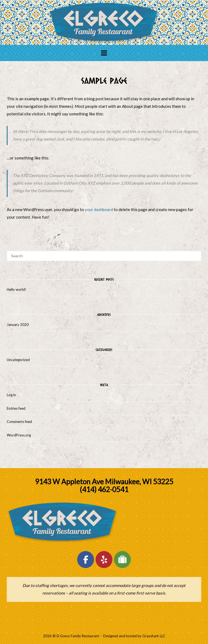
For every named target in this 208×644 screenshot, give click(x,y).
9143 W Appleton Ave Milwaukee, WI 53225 (104, 482)
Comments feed (19, 422)
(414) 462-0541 (104, 489)
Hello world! (17, 289)
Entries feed (16, 408)
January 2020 (18, 325)
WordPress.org (19, 435)
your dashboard (99, 209)
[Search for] (104, 256)
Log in (11, 395)
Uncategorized (18, 360)
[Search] (195, 253)
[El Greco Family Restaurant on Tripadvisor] (122, 560)
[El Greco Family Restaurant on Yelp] (104, 560)
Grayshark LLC (154, 636)
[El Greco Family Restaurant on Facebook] (86, 560)
